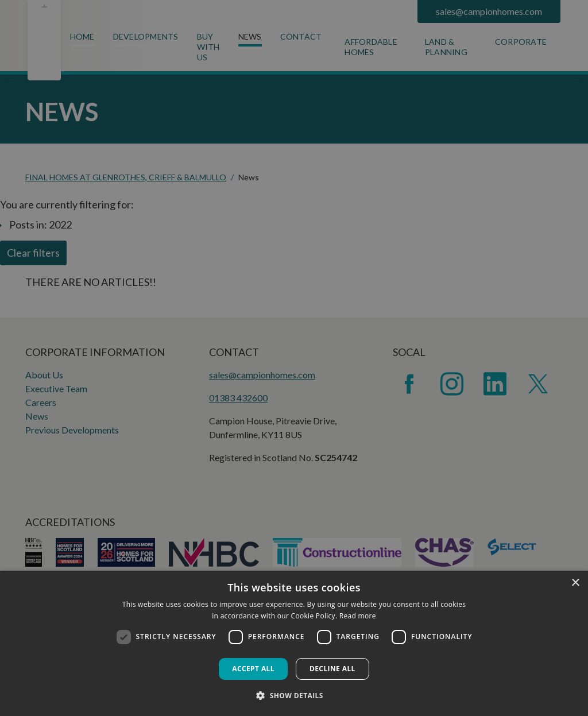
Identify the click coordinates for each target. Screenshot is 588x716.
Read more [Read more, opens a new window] (358, 616)
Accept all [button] (253, 669)
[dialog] (294, 643)
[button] (294, 695)
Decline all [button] (332, 669)
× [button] (575, 583)
